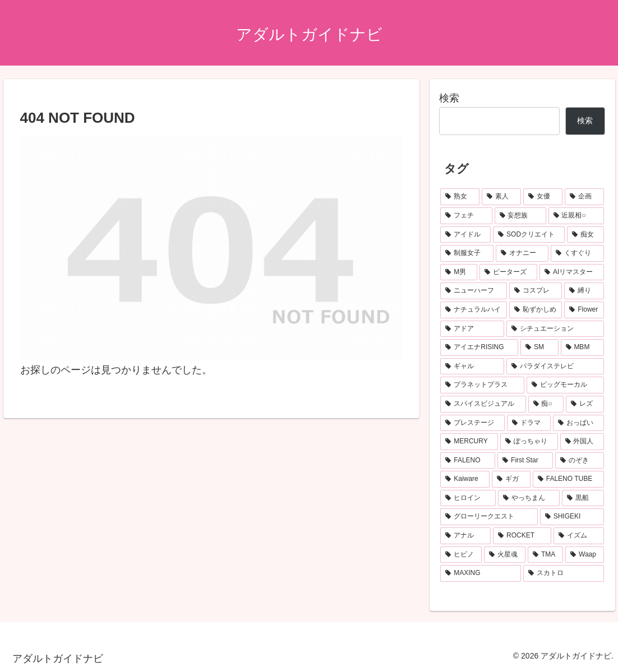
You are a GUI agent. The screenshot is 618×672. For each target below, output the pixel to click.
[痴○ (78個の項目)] (546, 404)
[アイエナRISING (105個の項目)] (479, 347)
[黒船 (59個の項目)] (583, 498)
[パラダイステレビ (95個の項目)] (555, 367)
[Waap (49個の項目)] (585, 555)
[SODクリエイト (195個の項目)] (529, 235)
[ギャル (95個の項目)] (472, 367)
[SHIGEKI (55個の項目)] (572, 517)
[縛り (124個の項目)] (584, 291)
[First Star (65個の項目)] (525, 461)
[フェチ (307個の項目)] (466, 216)
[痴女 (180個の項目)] (585, 235)
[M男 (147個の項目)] (458, 272)
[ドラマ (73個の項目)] (529, 423)
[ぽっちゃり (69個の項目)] (529, 442)
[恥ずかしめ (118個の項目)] (536, 310)
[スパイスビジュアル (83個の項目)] (483, 404)
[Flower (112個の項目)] (584, 310)
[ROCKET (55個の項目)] (522, 536)
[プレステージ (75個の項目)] (472, 423)
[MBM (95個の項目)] (582, 347)
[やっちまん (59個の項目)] (529, 498)
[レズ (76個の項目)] (585, 404)
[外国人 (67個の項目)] (582, 442)
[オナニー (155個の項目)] (522, 253)
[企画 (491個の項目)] (584, 197)
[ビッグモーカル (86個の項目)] (565, 385)
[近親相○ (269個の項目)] (576, 216)
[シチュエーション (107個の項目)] (555, 329)
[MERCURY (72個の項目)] (469, 442)
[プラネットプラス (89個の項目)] (482, 385)
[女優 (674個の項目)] (543, 197)
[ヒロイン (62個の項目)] (468, 498)
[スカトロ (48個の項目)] (564, 573)
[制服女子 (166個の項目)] (467, 253)
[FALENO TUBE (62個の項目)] (568, 479)
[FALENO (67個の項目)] (468, 461)
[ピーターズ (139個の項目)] (508, 272)
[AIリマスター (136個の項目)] (572, 272)
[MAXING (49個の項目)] (480, 573)
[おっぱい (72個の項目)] (578, 423)
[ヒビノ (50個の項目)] (461, 555)
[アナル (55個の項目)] (465, 536)
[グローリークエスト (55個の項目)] (489, 517)
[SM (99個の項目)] (539, 347)
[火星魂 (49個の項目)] (505, 555)
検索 (449, 98)
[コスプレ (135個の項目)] (536, 291)
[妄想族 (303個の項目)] (520, 216)
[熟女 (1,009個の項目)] (460, 197)
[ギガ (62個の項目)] (511, 479)
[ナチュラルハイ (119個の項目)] (474, 310)
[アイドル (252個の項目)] (465, 235)
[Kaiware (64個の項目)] (465, 479)
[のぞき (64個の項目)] (580, 461)
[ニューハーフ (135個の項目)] (474, 291)
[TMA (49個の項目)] (545, 555)
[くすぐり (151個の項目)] (577, 253)
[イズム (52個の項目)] (579, 536)
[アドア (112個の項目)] (472, 329)
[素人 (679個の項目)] (501, 197)
